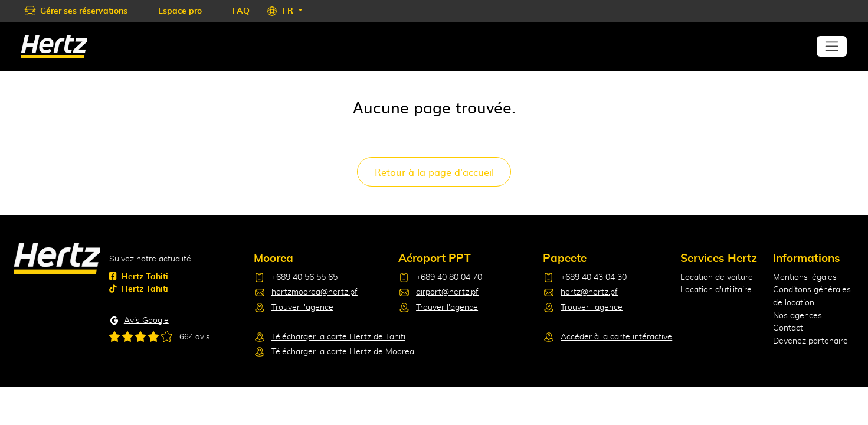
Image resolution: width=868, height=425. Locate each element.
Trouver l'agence (302, 307)
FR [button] (289, 11)
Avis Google (146, 320)
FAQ (241, 11)
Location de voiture (717, 277)
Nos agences (797, 316)
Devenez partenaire (810, 341)
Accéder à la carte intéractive (616, 337)
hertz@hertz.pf (589, 292)
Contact (788, 328)
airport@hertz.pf (447, 292)
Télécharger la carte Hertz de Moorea (343, 352)
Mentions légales (805, 277)
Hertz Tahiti (139, 277)
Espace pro (180, 11)
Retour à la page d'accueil (434, 172)
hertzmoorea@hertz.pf (315, 292)
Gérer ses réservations (84, 11)
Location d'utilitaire (716, 290)
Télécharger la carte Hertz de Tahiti (338, 337)
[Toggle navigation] (832, 46)
